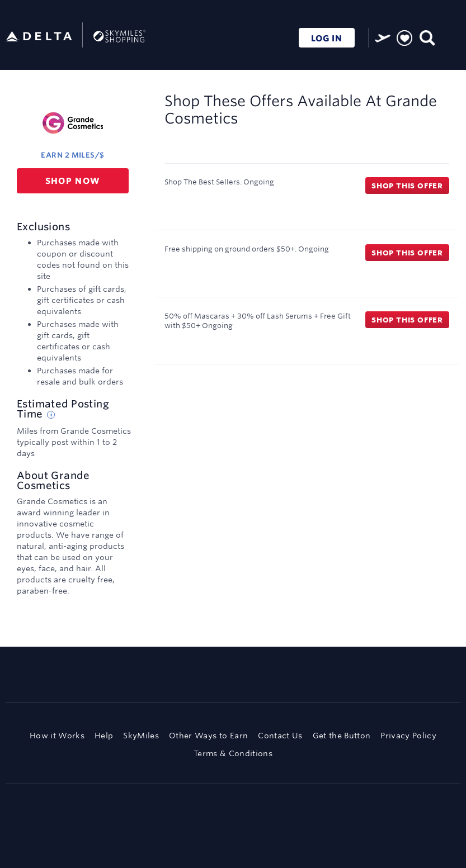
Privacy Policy (408, 736)
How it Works (57, 736)
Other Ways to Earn (208, 736)
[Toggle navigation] (449, 37)
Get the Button (342, 736)
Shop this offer (407, 186)
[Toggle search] (427, 37)
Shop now (73, 181)
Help (104, 736)
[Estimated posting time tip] (51, 415)
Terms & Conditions (233, 753)
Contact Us (280, 736)
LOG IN (327, 38)
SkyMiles (141, 736)
